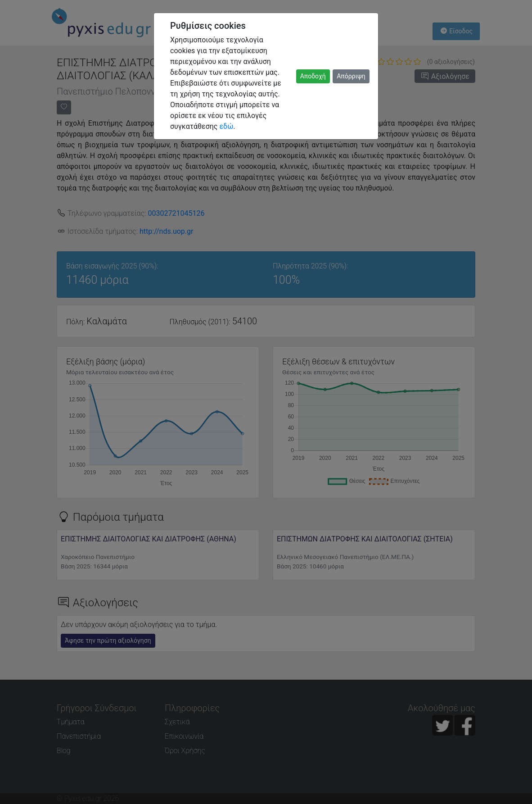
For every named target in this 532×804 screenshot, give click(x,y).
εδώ (226, 126)
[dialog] (266, 402)
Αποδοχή (313, 76)
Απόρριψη (351, 76)
